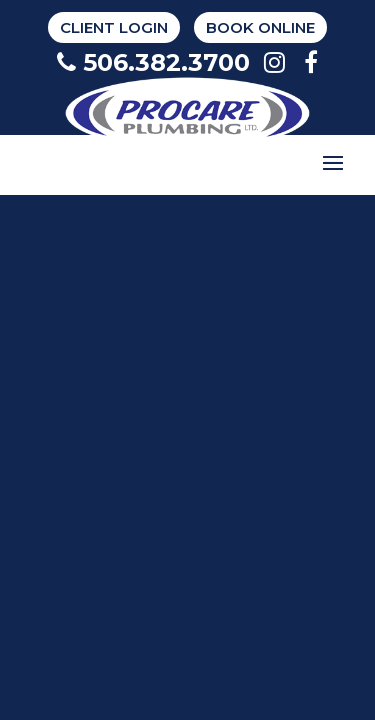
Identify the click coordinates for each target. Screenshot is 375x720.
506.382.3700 (153, 62)
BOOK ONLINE (260, 27)
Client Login (114, 27)
